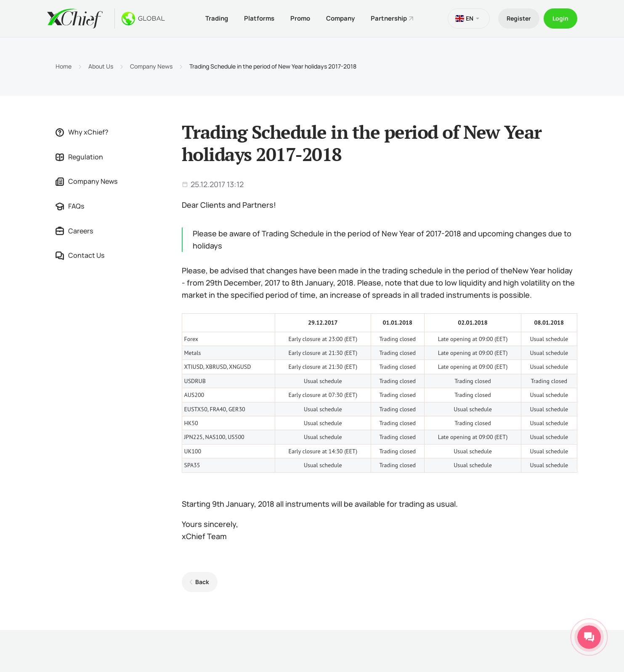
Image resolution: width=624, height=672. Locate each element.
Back (202, 582)
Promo (300, 18)
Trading (217, 18)
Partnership (389, 18)
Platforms (259, 18)
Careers (74, 231)
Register (519, 18)
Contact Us (80, 255)
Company (340, 18)
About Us (101, 66)
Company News (151, 66)
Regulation (79, 157)
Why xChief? (82, 132)
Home (64, 66)
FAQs (70, 206)
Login (560, 18)
